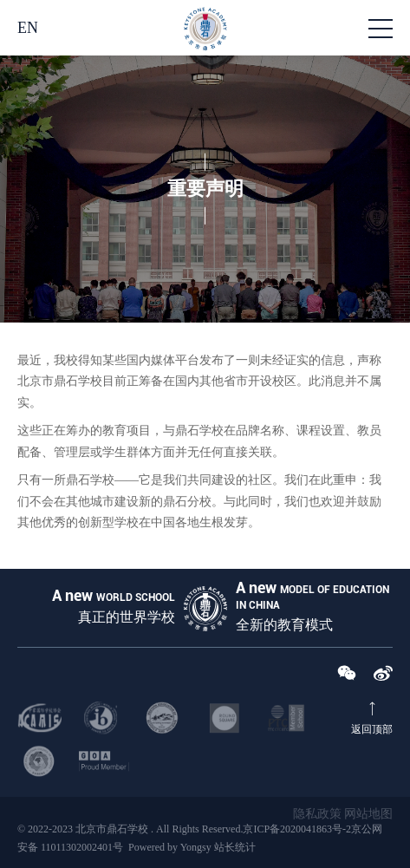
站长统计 (235, 847)
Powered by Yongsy (170, 847)
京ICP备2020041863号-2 (297, 829)
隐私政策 (317, 814)
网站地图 (368, 814)
